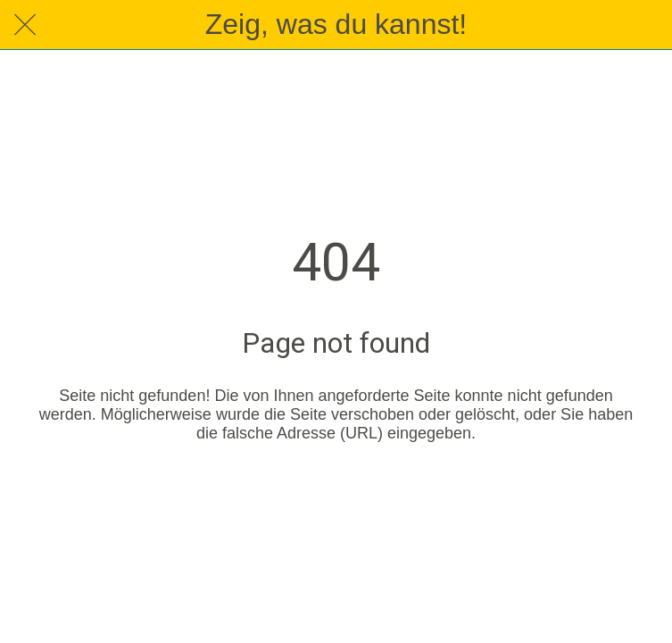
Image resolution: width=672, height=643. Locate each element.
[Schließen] (25, 25)
